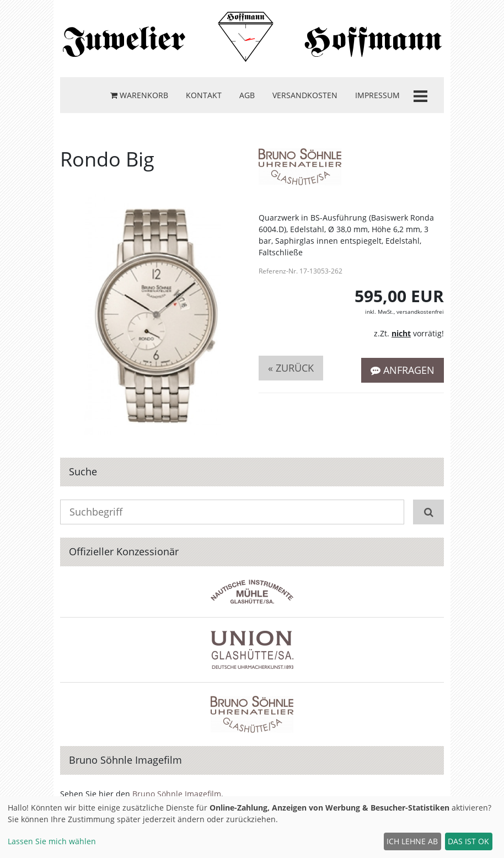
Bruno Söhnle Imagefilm (177, 794)
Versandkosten (305, 95)
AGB (247, 95)
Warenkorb (139, 95)
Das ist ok (468, 841)
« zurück (291, 368)
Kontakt (204, 95)
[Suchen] (428, 512)
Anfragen (403, 370)
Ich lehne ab (412, 841)
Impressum (377, 95)
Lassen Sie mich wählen (52, 841)
